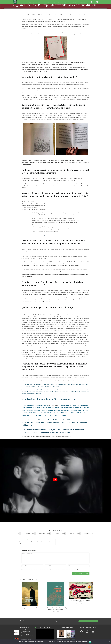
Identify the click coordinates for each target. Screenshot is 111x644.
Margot (83, 15)
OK (90, 642)
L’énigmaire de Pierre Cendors (30, 608)
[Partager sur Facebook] (25, 534)
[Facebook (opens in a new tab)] (92, 2)
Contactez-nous (88, 621)
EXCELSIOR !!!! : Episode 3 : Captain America (81, 601)
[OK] (109, 642)
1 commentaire (30, 636)
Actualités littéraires (43, 15)
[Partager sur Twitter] (55, 534)
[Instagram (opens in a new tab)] (94, 2)
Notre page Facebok (46, 627)
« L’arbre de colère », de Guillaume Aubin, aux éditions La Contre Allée (55, 609)
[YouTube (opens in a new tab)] (97, 2)
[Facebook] (82, 632)
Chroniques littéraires (55, 15)
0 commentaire (74, 15)
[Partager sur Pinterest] (86, 534)
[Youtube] (93, 632)
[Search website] (89, 2)
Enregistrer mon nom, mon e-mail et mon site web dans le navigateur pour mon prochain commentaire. (52, 570)
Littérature (16, 10)
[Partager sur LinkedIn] (71, 534)
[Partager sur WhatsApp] (40, 534)
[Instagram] (87, 632)
